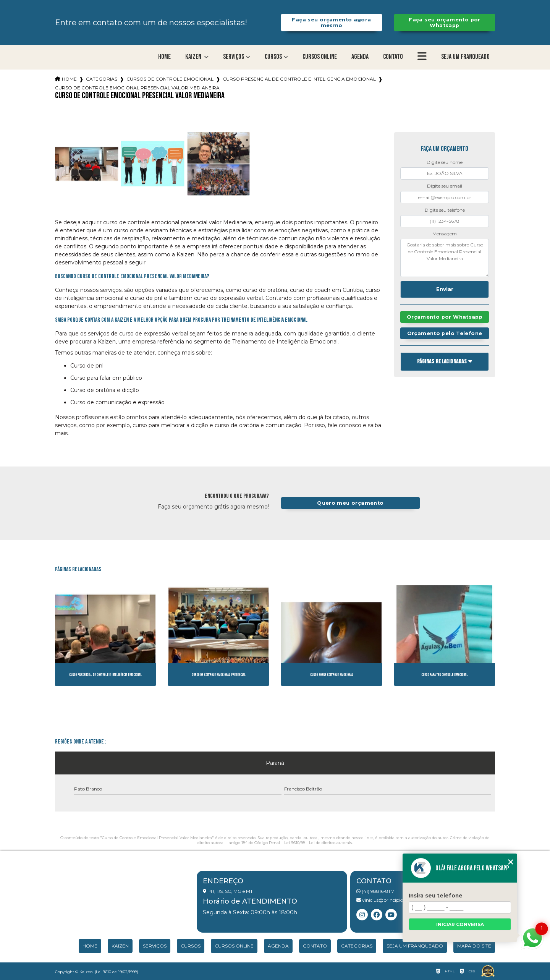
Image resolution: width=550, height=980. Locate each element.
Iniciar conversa (460, 924)
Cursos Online (320, 57)
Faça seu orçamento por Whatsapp (444, 23)
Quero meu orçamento (350, 503)
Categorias (102, 79)
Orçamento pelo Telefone (445, 333)
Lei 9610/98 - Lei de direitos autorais (318, 843)
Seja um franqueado (465, 57)
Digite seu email (445, 186)
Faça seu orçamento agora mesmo (331, 23)
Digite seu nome (445, 162)
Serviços (234, 57)
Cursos (273, 57)
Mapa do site (474, 946)
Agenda (360, 57)
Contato (393, 57)
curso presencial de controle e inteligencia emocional (299, 79)
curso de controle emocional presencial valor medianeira (137, 88)
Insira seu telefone (436, 896)
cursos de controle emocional (170, 79)
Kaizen (194, 57)
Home (164, 57)
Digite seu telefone (445, 210)
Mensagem (445, 234)
